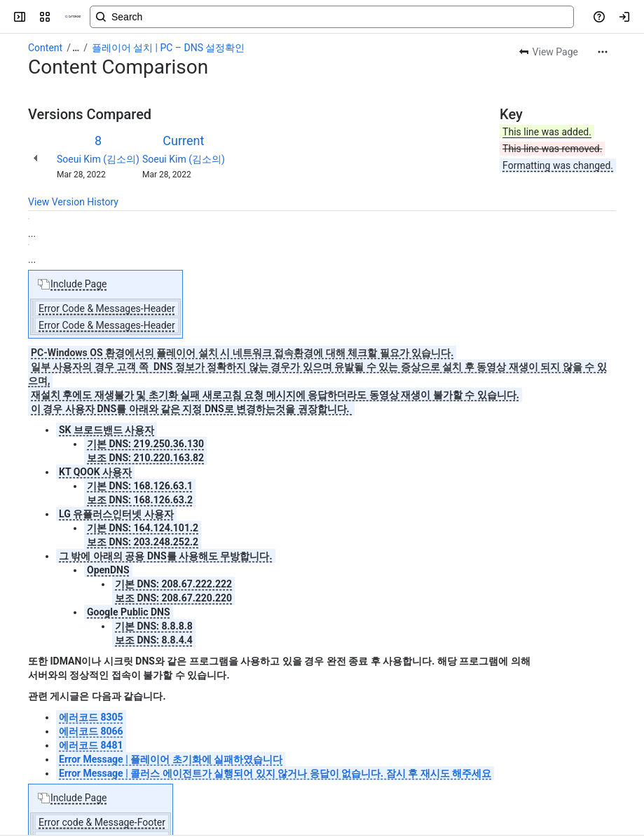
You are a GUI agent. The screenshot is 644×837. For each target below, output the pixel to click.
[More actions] (603, 52)
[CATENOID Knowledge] (73, 17)
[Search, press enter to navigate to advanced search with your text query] (332, 17)
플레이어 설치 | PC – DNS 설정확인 (169, 48)
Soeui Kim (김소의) (98, 159)
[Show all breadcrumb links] (76, 48)
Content (45, 48)
